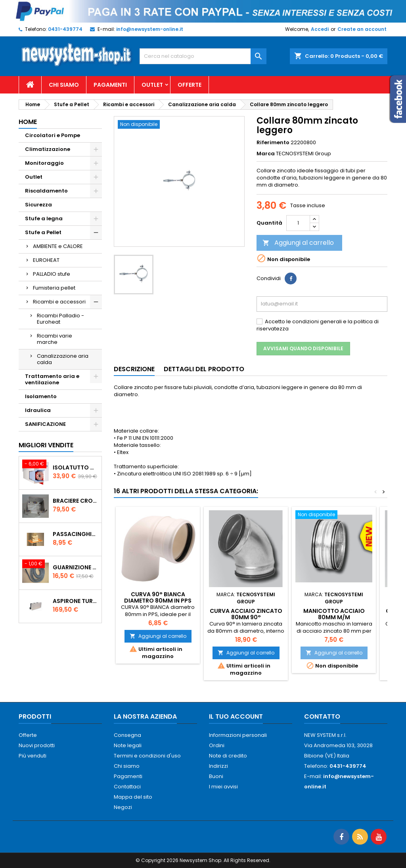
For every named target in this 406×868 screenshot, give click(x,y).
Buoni (216, 776)
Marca (266, 154)
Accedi (320, 29)
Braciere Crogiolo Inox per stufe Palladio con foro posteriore (76, 501)
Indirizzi (218, 766)
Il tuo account (236, 716)
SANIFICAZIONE (45, 424)
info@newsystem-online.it (150, 29)
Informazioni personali (238, 735)
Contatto (322, 716)
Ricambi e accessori (59, 302)
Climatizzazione (48, 149)
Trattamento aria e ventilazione (52, 379)
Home (28, 122)
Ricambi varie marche (55, 339)
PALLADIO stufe (52, 274)
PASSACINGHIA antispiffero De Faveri (76, 534)
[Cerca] (203, 56)
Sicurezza (38, 205)
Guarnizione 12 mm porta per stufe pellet (76, 567)
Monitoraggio (44, 163)
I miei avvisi (223, 787)
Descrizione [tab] (134, 369)
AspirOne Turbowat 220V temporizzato (76, 601)
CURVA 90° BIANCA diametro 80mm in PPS (158, 597)
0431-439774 (65, 29)
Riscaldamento (46, 191)
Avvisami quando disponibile (303, 348)
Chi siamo (64, 85)
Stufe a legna (44, 218)
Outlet (152, 85)
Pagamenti (110, 85)
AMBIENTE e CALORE (58, 246)
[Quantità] (298, 223)
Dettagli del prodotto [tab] (204, 369)
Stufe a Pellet (43, 232)
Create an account (362, 29)
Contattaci (127, 787)
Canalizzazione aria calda (63, 359)
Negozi (123, 807)
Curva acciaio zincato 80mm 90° (246, 614)
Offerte (190, 85)
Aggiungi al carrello (298, 243)
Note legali (128, 745)
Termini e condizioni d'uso (147, 756)
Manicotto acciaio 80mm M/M (334, 614)
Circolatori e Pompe (53, 135)
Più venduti (33, 756)
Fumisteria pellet (54, 288)
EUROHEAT (46, 260)
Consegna (127, 735)
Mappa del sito (133, 797)
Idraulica (38, 410)
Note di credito (228, 756)
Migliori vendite (46, 445)
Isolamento (41, 396)
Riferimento (273, 143)
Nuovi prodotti (37, 745)
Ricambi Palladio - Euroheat (60, 319)
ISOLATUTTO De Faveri (76, 467)
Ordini (217, 745)
